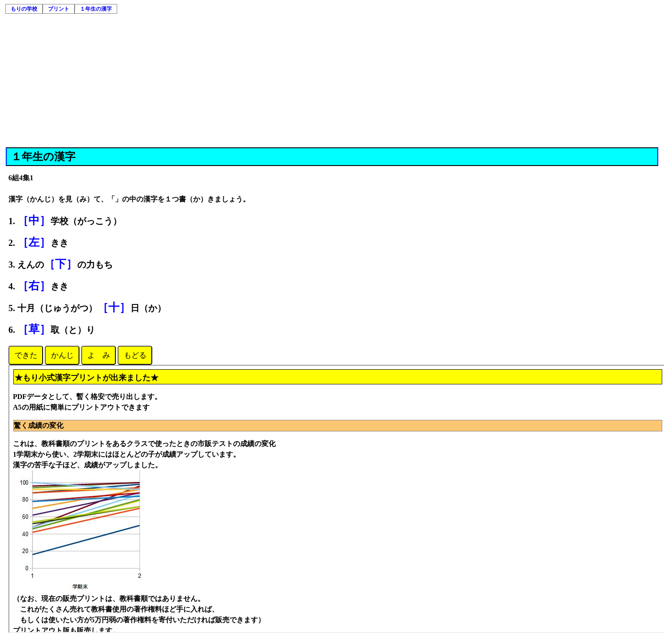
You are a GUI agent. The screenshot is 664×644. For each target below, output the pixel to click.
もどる (135, 355)
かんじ (62, 355)
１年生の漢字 (96, 9)
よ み (99, 355)
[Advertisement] (332, 81)
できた (26, 355)
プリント (59, 9)
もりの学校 (24, 9)
